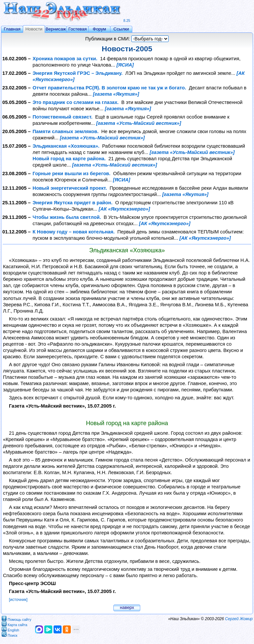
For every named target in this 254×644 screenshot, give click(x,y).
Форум (99, 29)
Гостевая (78, 29)
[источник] (18, 600)
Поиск (10, 634)
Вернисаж (56, 29)
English (10, 629)
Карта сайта (14, 624)
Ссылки (121, 29)
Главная (12, 29)
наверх (127, 607)
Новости (34, 29)
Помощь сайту (17, 618)
